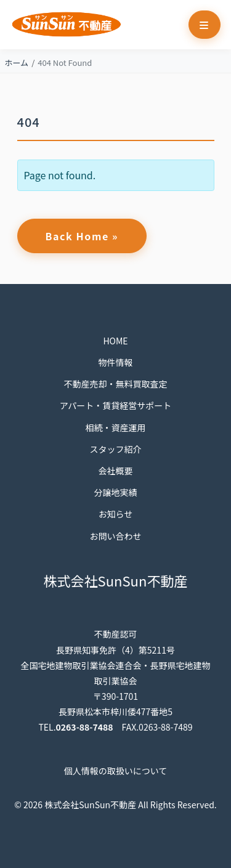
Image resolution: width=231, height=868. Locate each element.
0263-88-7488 (85, 727)
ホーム (17, 63)
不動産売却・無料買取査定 (116, 384)
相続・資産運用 (116, 428)
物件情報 (116, 362)
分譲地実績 (116, 492)
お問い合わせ (116, 536)
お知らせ (116, 514)
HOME (115, 341)
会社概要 (116, 471)
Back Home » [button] (82, 236)
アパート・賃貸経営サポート (116, 405)
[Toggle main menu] (205, 25)
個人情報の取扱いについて (116, 771)
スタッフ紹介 (116, 449)
